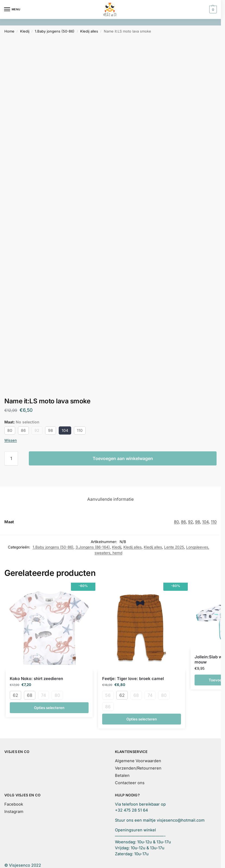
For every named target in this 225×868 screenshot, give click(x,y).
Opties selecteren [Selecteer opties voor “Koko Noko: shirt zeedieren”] (49, 708)
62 (15, 695)
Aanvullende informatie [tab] (110, 499)
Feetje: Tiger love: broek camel (133, 679)
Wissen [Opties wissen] (11, 440)
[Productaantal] (11, 458)
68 (30, 695)
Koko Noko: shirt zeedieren (36, 679)
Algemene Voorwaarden (138, 761)
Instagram (14, 812)
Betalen (122, 776)
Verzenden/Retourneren (138, 768)
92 (37, 430)
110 (80, 430)
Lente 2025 (174, 547)
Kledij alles (89, 31)
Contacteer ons (130, 783)
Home (9, 31)
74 (43, 695)
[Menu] (12, 9)
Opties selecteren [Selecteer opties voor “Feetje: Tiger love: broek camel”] (142, 719)
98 (51, 430)
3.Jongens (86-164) (93, 547)
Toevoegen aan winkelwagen (123, 458)
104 (65, 430)
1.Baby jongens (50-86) (55, 31)
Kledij (25, 31)
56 (108, 695)
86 (23, 430)
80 (10, 430)
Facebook (14, 804)
